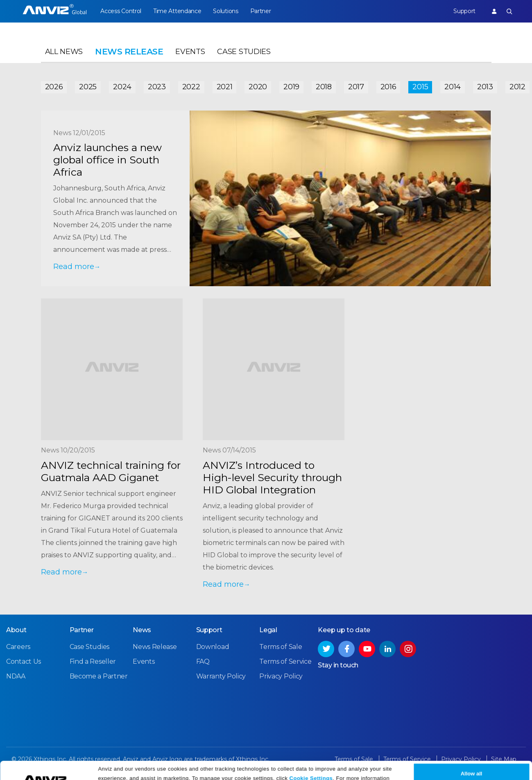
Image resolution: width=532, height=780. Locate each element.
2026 (54, 87)
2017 (356, 87)
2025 (88, 87)
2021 (225, 87)
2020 (258, 87)
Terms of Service (285, 661)
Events (190, 52)
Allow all (472, 713)
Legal (268, 630)
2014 (453, 87)
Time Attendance (177, 11)
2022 (191, 87)
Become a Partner (99, 676)
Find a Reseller (93, 661)
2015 (420, 87)
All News (64, 52)
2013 (485, 87)
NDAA (16, 676)
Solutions (225, 11)
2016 (388, 87)
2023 (157, 87)
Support (464, 11)
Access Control (121, 11)
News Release (155, 647)
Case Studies (244, 52)
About (16, 630)
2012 (517, 87)
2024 (122, 87)
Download (213, 647)
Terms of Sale (281, 647)
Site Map (504, 759)
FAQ (203, 661)
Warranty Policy (221, 676)
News (142, 630)
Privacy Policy (291, 728)
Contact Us (24, 661)
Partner (261, 11)
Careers (18, 647)
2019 (291, 87)
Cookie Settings (311, 718)
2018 (324, 87)
